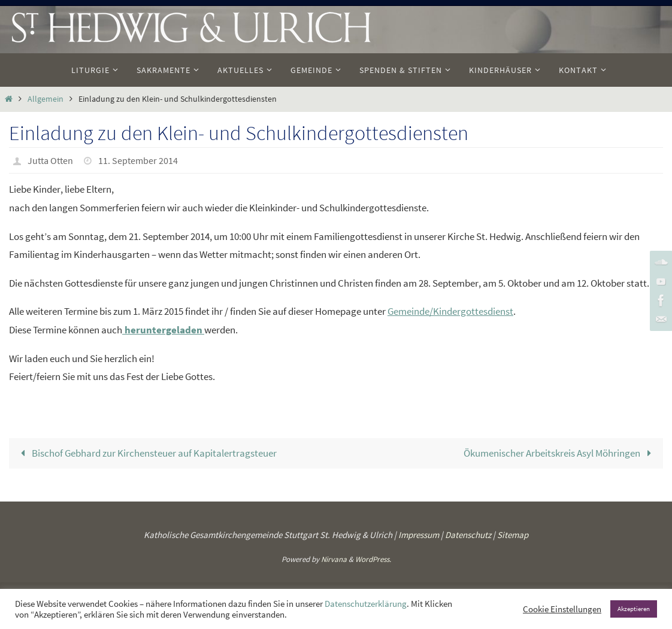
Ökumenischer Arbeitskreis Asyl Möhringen (560, 453)
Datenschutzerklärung (366, 604)
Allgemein (46, 99)
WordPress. (373, 559)
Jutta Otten (50, 160)
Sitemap (513, 535)
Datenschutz (468, 535)
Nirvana (334, 559)
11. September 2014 (138, 160)
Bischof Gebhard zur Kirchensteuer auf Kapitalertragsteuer (146, 453)
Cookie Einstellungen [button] (562, 609)
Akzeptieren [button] (634, 609)
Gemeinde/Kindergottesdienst (450, 311)
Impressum (419, 535)
